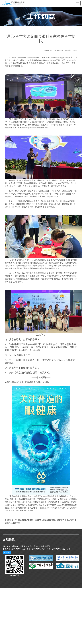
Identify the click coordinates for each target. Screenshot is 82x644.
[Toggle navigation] (77, 3)
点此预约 (7, 552)
